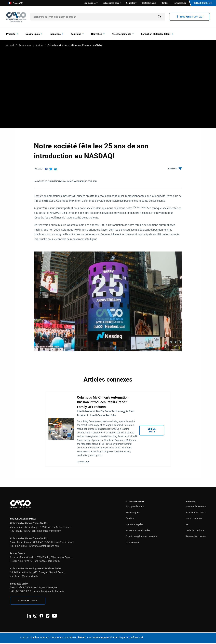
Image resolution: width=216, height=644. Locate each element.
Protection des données (138, 532)
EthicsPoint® (132, 544)
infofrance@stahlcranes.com (44, 547)
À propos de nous (135, 508)
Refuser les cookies (196, 538)
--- (187, 526)
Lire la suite (152, 431)
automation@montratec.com (48, 592)
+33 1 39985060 (19, 547)
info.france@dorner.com (47, 562)
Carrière (130, 520)
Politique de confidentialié (129, 639)
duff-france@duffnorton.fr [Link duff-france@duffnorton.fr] (24, 577)
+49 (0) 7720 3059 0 (21, 592)
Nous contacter (194, 520)
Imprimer (175, 169)
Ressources (25, 46)
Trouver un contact (196, 514)
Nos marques (133, 514)
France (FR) (16, 3)
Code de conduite (195, 532)
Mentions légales (134, 526)
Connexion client (203, 3)
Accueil (10, 46)
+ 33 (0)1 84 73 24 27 (21, 562)
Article (39, 46)
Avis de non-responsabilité (101, 639)
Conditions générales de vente (141, 538)
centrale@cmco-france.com (46, 532)
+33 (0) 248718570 (20, 532)
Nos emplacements (196, 508)
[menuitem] (13, 34)
